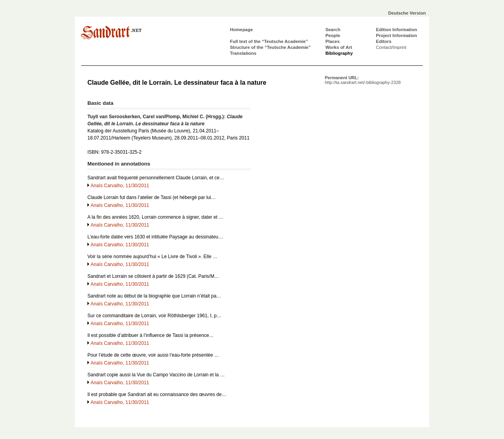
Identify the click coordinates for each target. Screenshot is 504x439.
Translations (243, 53)
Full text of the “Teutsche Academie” (269, 41)
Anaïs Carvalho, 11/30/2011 (120, 186)
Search (333, 30)
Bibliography (339, 53)
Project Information (397, 35)
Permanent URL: (363, 80)
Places (332, 41)
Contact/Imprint (391, 47)
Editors (384, 41)
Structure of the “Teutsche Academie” (270, 47)
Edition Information (397, 30)
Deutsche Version (407, 13)
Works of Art (339, 47)
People (333, 35)
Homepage (241, 30)
